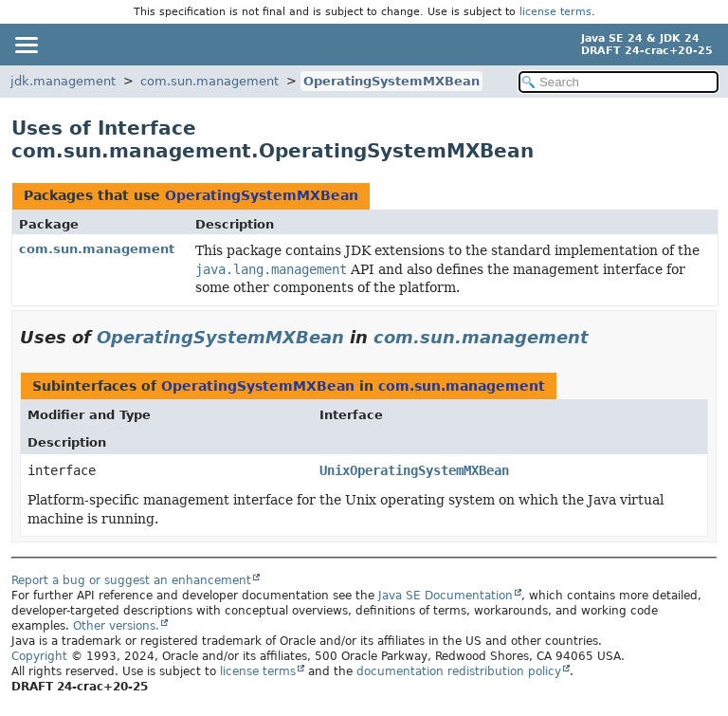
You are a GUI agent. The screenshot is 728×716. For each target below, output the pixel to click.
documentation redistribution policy (459, 671)
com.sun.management (209, 81)
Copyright (39, 656)
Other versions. (116, 626)
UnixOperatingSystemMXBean (414, 470)
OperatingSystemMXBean (391, 81)
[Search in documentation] (619, 82)
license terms (555, 12)
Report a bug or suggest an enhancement (131, 580)
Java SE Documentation (446, 596)
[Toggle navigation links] (26, 45)
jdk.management (63, 81)
